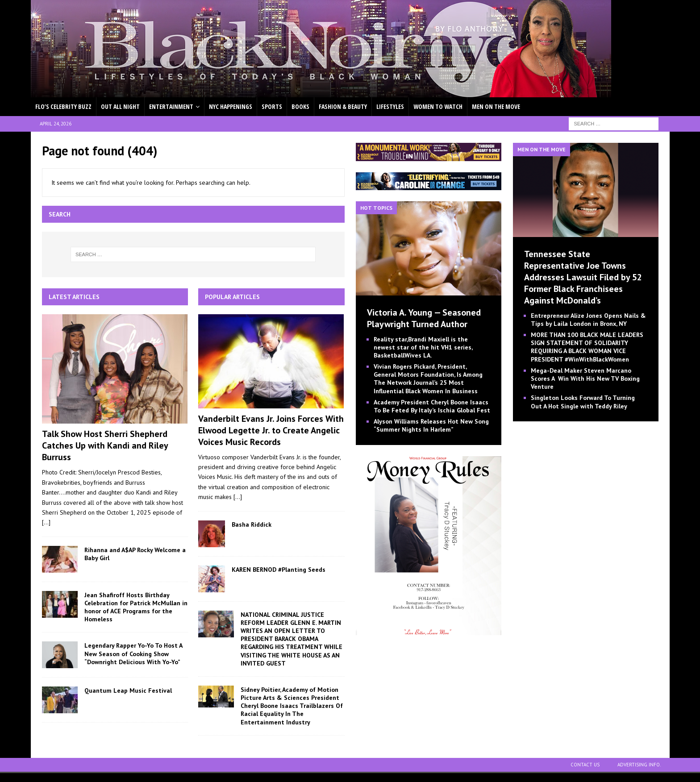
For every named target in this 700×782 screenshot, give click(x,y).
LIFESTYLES (390, 106)
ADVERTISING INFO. (639, 765)
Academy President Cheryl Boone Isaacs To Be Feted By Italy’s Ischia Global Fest (432, 406)
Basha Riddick (252, 524)
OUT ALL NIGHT (120, 106)
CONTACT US (585, 765)
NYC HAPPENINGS (231, 106)
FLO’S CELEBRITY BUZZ (63, 106)
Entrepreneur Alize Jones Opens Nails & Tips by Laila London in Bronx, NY (588, 320)
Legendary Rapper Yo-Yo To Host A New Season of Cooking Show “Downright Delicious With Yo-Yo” (133, 653)
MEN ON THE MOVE (496, 106)
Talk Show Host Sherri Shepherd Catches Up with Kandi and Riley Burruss (105, 445)
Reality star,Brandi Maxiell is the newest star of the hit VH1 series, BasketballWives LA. (423, 347)
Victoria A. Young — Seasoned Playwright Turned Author (424, 318)
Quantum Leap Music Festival (128, 690)
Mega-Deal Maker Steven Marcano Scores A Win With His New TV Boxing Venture (585, 379)
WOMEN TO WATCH (438, 106)
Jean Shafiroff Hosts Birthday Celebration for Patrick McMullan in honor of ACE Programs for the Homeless (136, 607)
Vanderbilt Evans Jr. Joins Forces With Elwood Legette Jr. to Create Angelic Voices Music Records (271, 430)
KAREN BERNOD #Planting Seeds (279, 570)
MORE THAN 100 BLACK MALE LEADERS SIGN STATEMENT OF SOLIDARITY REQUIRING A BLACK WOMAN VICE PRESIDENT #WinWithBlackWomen (587, 347)
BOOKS (300, 106)
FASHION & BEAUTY (343, 106)
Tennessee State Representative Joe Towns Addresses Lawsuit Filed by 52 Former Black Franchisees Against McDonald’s (583, 277)
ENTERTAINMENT (171, 106)
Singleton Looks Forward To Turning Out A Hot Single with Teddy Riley (583, 402)
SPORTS (272, 106)
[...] (46, 522)
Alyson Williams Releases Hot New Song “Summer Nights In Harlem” (431, 425)
